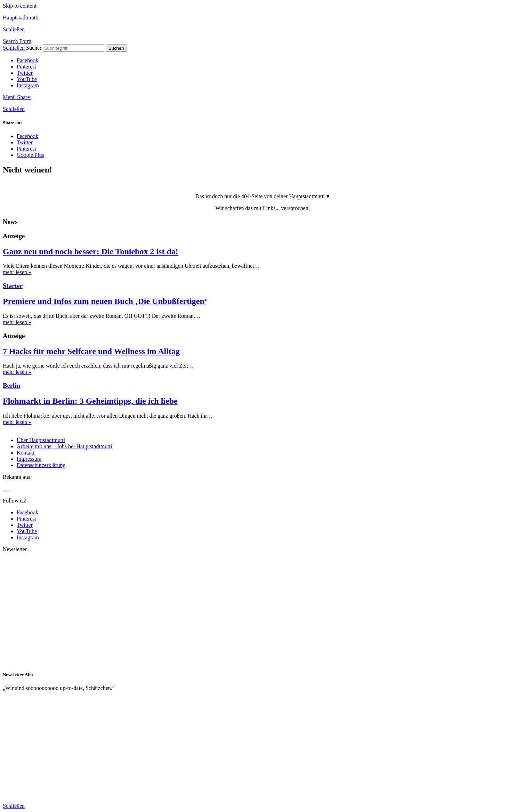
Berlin (11, 385)
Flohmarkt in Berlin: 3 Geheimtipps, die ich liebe (90, 401)
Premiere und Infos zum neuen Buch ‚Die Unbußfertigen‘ (105, 301)
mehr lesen (17, 272)
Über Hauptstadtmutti (41, 440)
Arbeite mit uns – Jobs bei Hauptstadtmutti (64, 446)
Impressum (29, 459)
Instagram (28, 85)
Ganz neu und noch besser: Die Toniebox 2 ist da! (91, 251)
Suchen (116, 48)
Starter (13, 286)
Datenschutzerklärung (41, 465)
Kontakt (26, 453)
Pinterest (26, 67)
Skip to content (20, 6)
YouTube (27, 79)
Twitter (25, 73)
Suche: (34, 48)
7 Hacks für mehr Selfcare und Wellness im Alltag (91, 351)
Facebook (27, 60)
